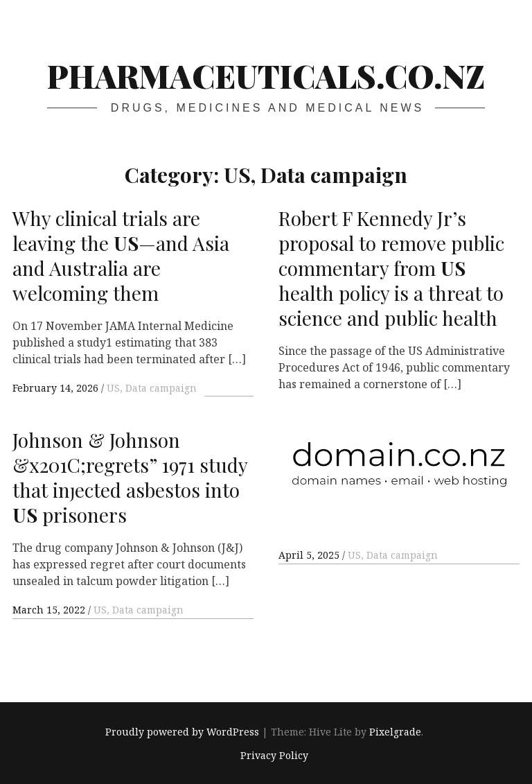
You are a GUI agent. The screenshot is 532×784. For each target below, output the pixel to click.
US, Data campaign (152, 388)
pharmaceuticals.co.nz (266, 76)
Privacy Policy (274, 755)
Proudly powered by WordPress (182, 732)
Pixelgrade (395, 732)
